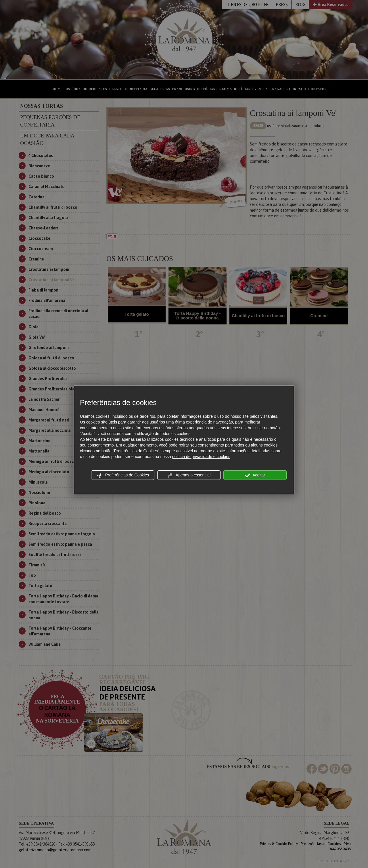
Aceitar (255, 475)
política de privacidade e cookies (201, 457)
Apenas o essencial (189, 475)
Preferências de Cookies (123, 475)
